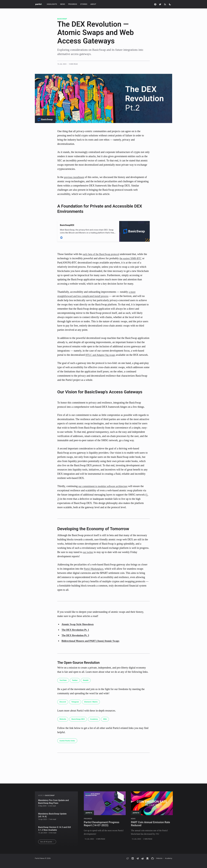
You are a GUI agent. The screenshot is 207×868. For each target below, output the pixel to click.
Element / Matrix (93, 706)
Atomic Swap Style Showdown (79, 628)
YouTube (63, 685)
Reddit (88, 685)
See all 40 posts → (47, 842)
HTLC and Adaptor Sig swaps (101, 355)
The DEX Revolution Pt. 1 (76, 634)
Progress (73, 4)
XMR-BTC (137, 258)
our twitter (88, 556)
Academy (96, 724)
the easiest (125, 258)
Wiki (108, 724)
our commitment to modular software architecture (105, 490)
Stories (84, 4)
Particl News (40, 858)
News (63, 4)
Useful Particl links (68, 745)
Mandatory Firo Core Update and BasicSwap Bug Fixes (53, 802)
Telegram (76, 706)
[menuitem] (52, 4)
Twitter (76, 685)
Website (63, 724)
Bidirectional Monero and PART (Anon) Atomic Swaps (92, 645)
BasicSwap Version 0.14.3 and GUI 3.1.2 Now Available (55, 829)
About (93, 4)
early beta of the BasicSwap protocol (102, 254)
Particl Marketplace (94, 573)
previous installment (75, 177)
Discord (63, 706)
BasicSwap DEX (80, 724)
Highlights (52, 4)
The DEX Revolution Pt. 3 (76, 639)
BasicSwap (62, 19)
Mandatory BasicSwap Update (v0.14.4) (52, 815)
